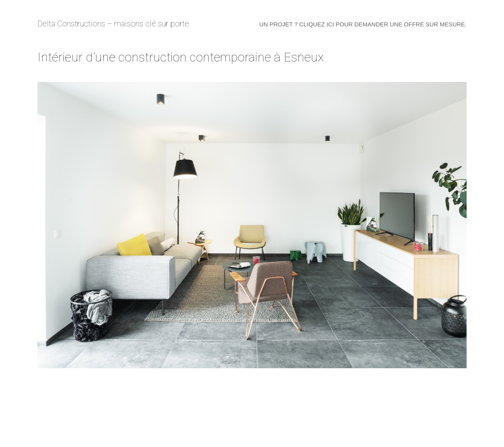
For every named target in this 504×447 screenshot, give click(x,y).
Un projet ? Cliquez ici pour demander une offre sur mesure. (363, 24)
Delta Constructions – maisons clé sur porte (113, 24)
